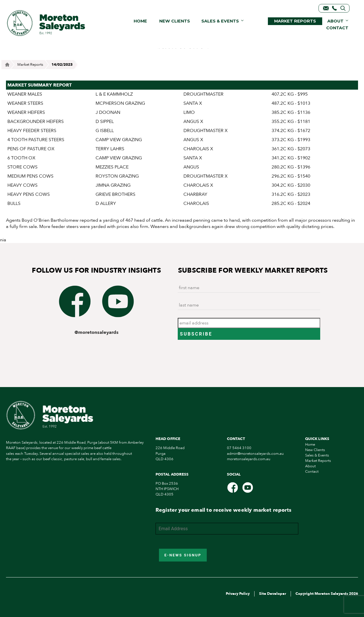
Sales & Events (220, 21)
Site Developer (273, 594)
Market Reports (295, 21)
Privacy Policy (238, 594)
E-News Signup (183, 555)
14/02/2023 (62, 65)
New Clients (175, 21)
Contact (337, 28)
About (335, 21)
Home (140, 21)
